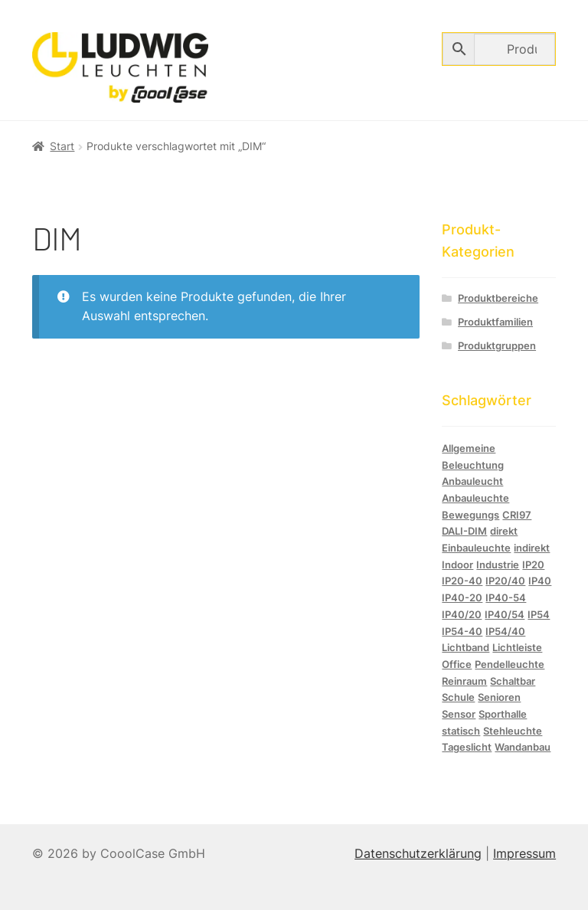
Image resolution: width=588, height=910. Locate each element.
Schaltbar (513, 681)
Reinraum (464, 681)
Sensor (459, 714)
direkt (504, 531)
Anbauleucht (472, 481)
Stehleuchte (513, 731)
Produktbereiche (498, 298)
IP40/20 (462, 614)
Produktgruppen (497, 346)
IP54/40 (505, 631)
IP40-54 (506, 597)
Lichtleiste (517, 647)
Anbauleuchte (475, 498)
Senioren (499, 697)
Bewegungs (470, 515)
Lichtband (465, 647)
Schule (458, 697)
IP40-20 (462, 597)
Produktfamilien (495, 322)
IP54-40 (462, 631)
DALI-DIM (464, 531)
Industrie (498, 565)
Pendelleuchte (510, 664)
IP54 (539, 614)
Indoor (457, 565)
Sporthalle (503, 714)
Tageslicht (467, 747)
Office (457, 664)
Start (62, 146)
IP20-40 (462, 581)
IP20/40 (505, 581)
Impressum (524, 853)
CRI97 (517, 515)
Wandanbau (523, 747)
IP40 (540, 581)
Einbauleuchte (476, 548)
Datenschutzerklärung (418, 853)
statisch (461, 731)
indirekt (532, 548)
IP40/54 (505, 614)
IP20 (533, 565)
